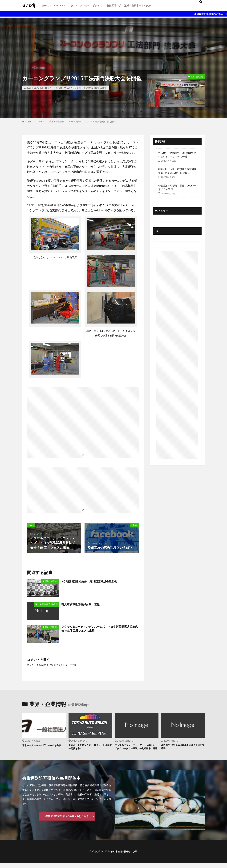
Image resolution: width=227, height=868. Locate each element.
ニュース (44, 5)
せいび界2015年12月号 (95, 88)
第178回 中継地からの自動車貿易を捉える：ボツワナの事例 (177, 155)
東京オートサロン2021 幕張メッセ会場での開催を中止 (89, 747)
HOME (28, 122)
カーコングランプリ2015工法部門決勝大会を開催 (92, 121)
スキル (84, 5)
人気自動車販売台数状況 (48, 604)
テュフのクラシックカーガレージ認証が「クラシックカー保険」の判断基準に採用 (137, 749)
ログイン (58, 665)
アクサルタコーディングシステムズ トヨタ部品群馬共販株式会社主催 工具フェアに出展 (100, 629)
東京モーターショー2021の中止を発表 (43, 747)
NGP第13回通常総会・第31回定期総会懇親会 (94, 581)
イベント (59, 5)
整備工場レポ (114, 5)
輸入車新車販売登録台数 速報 (84, 604)
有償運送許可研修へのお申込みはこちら (67, 821)
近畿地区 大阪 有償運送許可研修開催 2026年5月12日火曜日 (177, 171)
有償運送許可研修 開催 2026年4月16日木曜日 (177, 187)
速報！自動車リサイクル (137, 5)
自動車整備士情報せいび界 (124, 856)
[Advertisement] (113, 41)
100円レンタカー (75, 88)
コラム (72, 5)
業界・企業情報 (55, 88)
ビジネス (97, 5)
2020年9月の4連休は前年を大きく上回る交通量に (182, 747)
